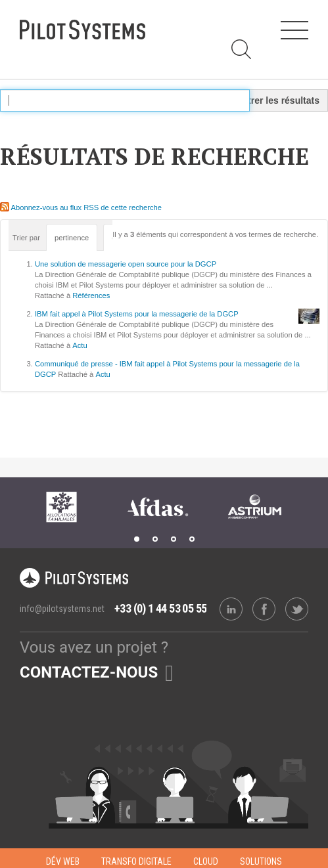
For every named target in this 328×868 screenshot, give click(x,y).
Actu (80, 345)
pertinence (72, 238)
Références (91, 295)
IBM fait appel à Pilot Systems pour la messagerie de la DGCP (137, 314)
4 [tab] (192, 539)
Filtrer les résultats (278, 100)
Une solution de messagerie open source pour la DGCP (126, 264)
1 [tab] (137, 539)
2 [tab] (155, 539)
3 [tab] (174, 539)
